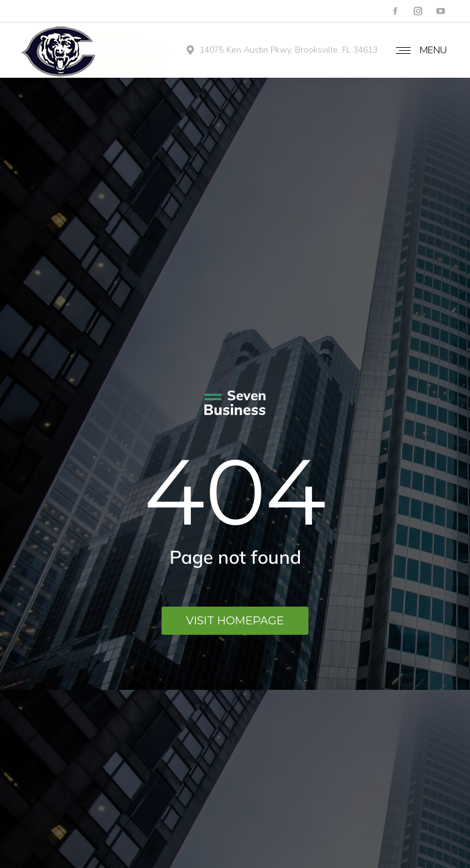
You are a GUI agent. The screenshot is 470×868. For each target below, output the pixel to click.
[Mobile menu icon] (421, 50)
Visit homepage (235, 621)
